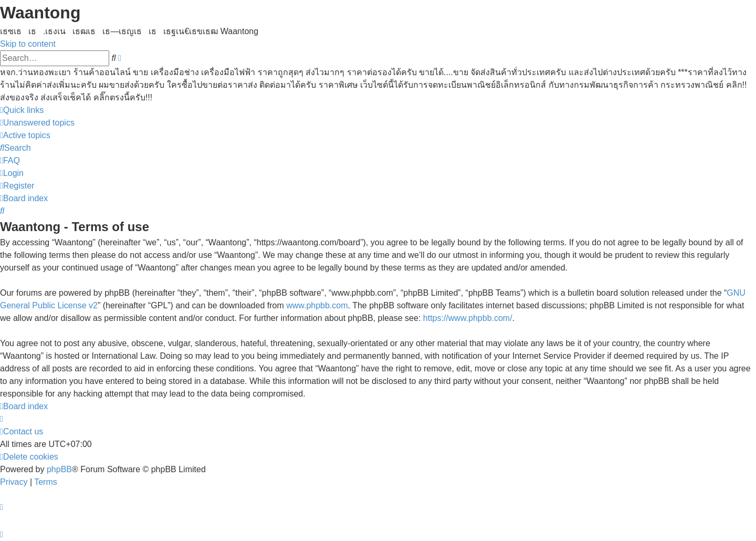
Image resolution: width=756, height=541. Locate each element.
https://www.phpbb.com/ (468, 318)
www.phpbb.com (317, 305)
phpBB (59, 469)
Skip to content (28, 44)
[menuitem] (37, 123)
